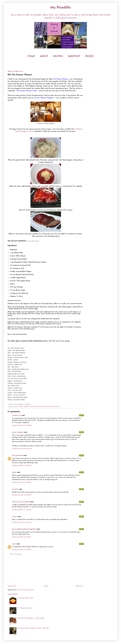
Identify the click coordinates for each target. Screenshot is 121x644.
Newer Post (12, 586)
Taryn (14, 544)
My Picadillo (61, 8)
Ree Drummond (41, 407)
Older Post (80, 586)
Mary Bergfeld (17, 455)
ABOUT (44, 56)
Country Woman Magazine (21, 407)
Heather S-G (16, 415)
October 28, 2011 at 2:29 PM (22, 466)
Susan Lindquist (18, 432)
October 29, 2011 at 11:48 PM (22, 550)
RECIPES (58, 56)
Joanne (14, 517)
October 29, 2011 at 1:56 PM (21, 537)
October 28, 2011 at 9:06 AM (22, 425)
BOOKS (90, 56)
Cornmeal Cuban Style (25, 598)
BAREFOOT (74, 56)
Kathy (14, 472)
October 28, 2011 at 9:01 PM (21, 482)
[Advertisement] (46, 570)
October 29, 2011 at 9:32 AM (22, 522)
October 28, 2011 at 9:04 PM (22, 495)
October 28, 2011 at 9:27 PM (22, 510)
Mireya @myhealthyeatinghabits (24, 529)
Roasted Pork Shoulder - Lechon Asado (31, 618)
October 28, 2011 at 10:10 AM (22, 449)
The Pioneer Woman (53, 407)
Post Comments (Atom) (25, 590)
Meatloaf (33, 407)
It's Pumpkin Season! (25, 608)
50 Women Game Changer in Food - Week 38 (33, 628)
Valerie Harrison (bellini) (21, 502)
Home (46, 586)
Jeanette (15, 489)
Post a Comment (16, 554)
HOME (31, 56)
